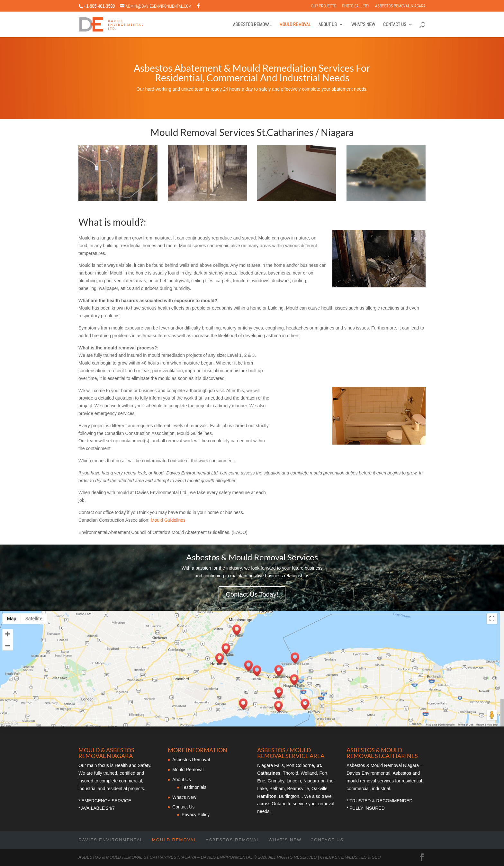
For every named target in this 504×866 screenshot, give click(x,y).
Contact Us (395, 25)
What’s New (363, 25)
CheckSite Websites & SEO (351, 857)
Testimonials (194, 787)
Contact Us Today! (252, 594)
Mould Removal (295, 25)
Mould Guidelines (168, 520)
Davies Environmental (111, 840)
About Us (328, 25)
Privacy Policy (196, 815)
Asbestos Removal (252, 25)
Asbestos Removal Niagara (400, 6)
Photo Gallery (356, 6)
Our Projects (324, 6)
